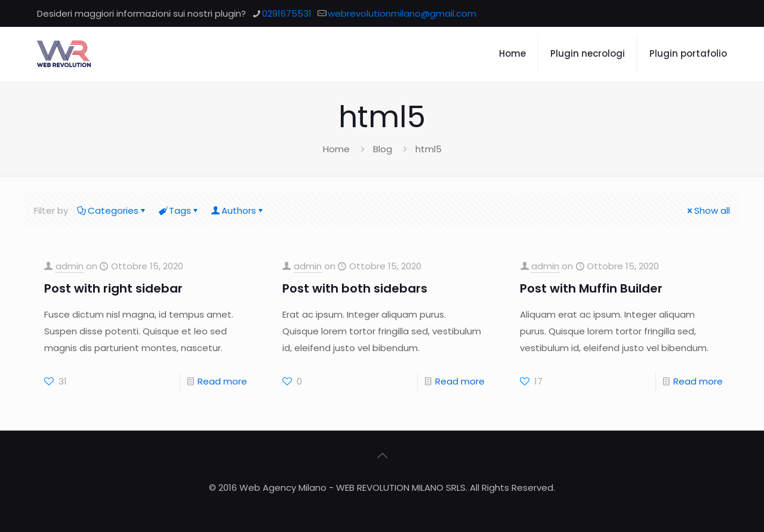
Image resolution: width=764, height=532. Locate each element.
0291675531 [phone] (287, 13)
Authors (238, 210)
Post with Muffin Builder (591, 288)
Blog (383, 149)
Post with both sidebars (355, 288)
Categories (112, 210)
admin (70, 266)
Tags (179, 210)
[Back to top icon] (382, 456)
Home (336, 149)
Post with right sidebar (113, 288)
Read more (222, 381)
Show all (708, 210)
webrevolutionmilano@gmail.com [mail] (402, 13)
